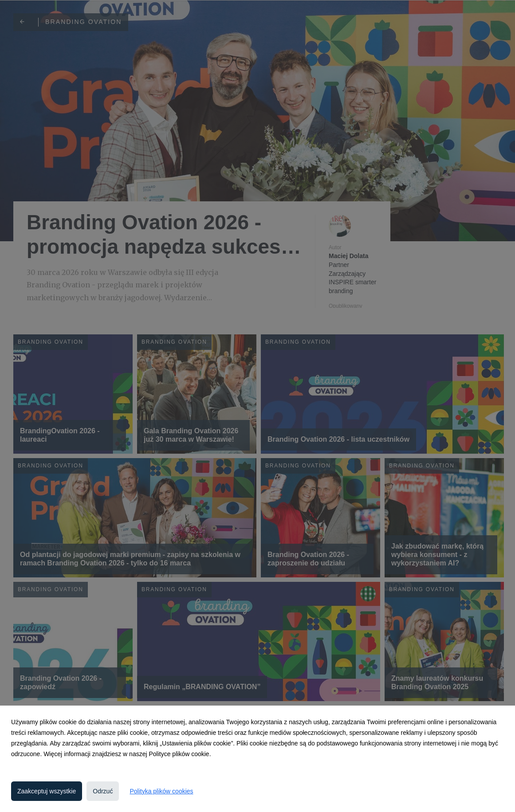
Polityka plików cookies (161, 791)
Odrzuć (103, 791)
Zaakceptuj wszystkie (47, 791)
